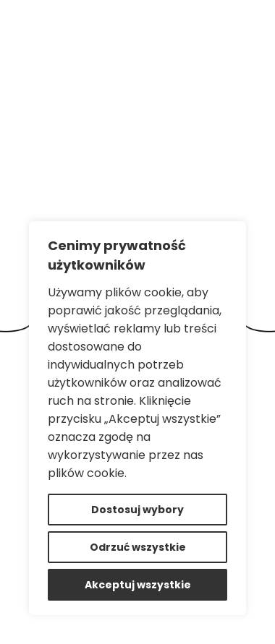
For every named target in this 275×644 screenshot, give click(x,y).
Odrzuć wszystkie (138, 547)
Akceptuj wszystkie (138, 585)
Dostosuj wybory (137, 510)
